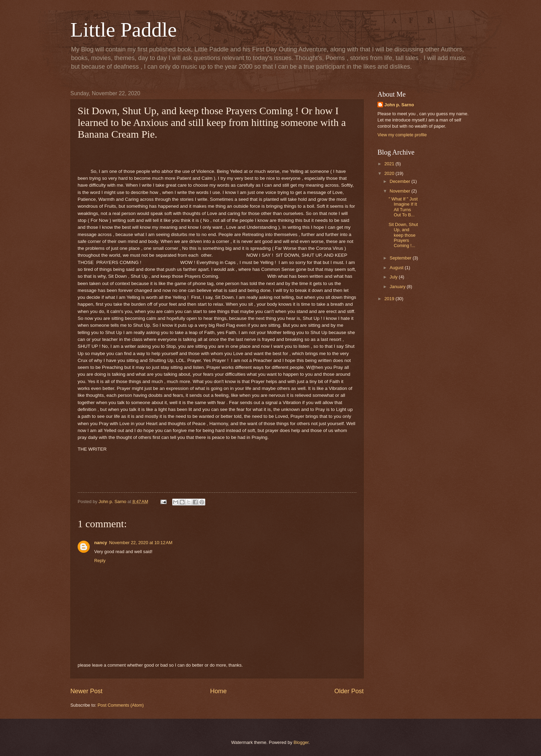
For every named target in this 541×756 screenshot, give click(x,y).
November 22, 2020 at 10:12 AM (141, 543)
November (400, 191)
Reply (100, 561)
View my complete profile (402, 135)
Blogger (301, 742)
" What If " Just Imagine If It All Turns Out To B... (403, 207)
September (401, 258)
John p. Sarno (399, 105)
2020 (390, 173)
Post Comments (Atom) (121, 705)
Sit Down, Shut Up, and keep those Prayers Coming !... (403, 235)
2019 (390, 299)
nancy (101, 543)
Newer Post (86, 691)
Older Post (349, 691)
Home (218, 691)
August (397, 268)
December (400, 181)
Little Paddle (124, 30)
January (398, 287)
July (394, 277)
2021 (390, 164)
